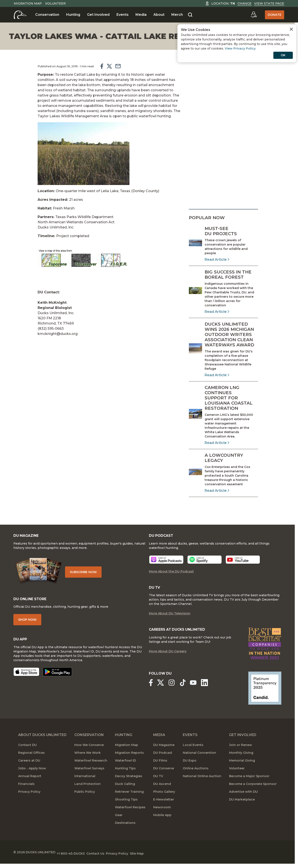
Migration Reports (129, 759)
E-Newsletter (164, 805)
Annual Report (30, 782)
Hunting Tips (125, 774)
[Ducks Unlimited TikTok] (191, 690)
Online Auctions (196, 774)
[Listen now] (166, 565)
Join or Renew (241, 751)
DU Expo (190, 766)
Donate (275, 15)
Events (123, 15)
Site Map (163, 857)
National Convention (199, 759)
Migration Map (28, 3)
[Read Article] (223, 244)
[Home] (20, 15)
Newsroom (162, 813)
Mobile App (162, 821)
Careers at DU (29, 766)
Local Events (193, 751)
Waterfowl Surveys (89, 774)
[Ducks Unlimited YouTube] (201, 690)
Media (141, 15)
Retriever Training (129, 797)
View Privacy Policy (240, 48)
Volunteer (55, 3)
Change (245, 3)
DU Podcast (163, 759)
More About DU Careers (168, 659)
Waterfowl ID (125, 766)
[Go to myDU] (254, 15)
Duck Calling (125, 790)
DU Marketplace (242, 805)
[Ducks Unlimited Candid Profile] (260, 694)
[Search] (190, 15)
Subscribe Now (95, 576)
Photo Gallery (164, 797)
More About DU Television (170, 620)
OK (283, 55)
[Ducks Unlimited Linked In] (215, 690)
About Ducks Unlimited (42, 741)
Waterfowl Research (91, 766)
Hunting (73, 15)
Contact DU (27, 751)
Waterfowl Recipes (130, 813)
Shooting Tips (126, 805)
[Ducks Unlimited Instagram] (177, 690)
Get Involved (98, 15)
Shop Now (32, 627)
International (85, 782)
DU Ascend (162, 790)
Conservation (47, 15)
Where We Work (88, 759)
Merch (177, 15)
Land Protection (88, 790)
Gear (119, 821)
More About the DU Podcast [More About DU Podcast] (171, 577)
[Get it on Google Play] (62, 680)
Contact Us (111, 857)
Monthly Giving (241, 759)
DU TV (158, 782)
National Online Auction (202, 782)
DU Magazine (164, 751)
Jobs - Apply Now (32, 774)
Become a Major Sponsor (249, 782)
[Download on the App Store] (31, 680)
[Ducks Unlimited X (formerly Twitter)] (163, 690)
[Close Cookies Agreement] (291, 29)
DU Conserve (164, 774)
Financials (26, 790)
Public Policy (85, 797)
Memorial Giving (242, 766)
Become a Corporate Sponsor (253, 790)
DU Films (160, 766)
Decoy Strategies (129, 782)
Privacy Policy (29, 797)
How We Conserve (89, 751)
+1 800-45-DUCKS (81, 857)
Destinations (125, 829)
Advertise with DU (243, 797)
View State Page (269, 3)
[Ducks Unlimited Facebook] (151, 690)
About (159, 15)
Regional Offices (31, 759)
